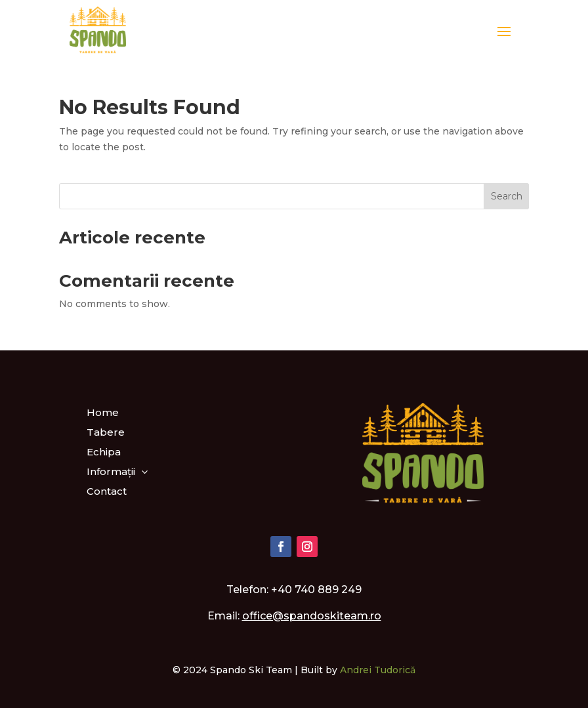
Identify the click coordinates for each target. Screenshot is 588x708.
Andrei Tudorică (378, 670)
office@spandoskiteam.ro (312, 616)
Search (507, 196)
